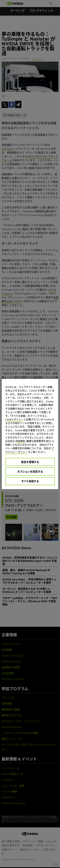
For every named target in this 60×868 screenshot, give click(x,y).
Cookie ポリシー (14, 419)
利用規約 (20, 441)
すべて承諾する (30, 481)
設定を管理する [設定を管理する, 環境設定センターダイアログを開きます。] (30, 462)
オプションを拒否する (30, 472)
